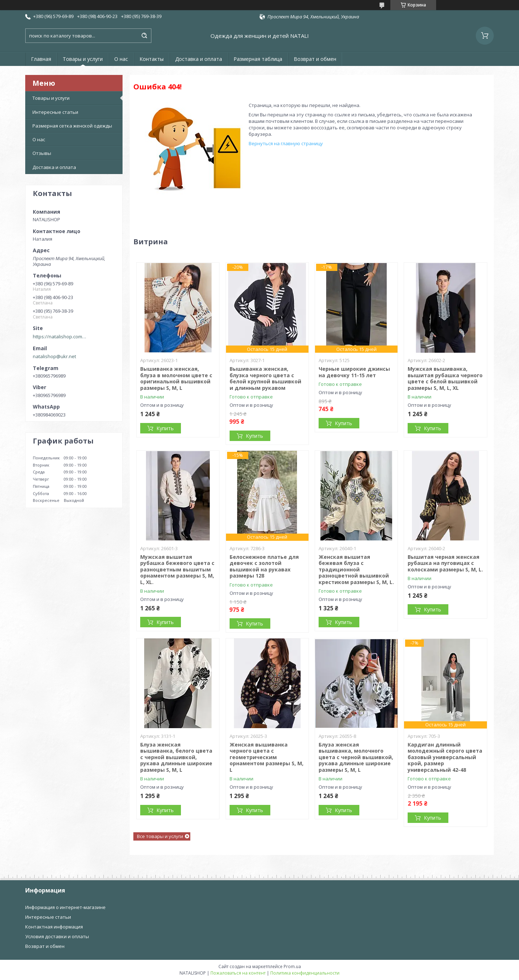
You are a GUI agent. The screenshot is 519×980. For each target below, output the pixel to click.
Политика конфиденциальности (305, 973)
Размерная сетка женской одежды (72, 126)
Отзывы (42, 153)
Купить (165, 428)
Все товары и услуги (160, 836)
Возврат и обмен (315, 59)
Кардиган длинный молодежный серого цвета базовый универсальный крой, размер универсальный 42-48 (445, 757)
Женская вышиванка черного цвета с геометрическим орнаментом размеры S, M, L (267, 757)
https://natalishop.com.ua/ (60, 337)
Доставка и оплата (199, 59)
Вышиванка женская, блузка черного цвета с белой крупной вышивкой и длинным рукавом (265, 378)
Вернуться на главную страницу (286, 143)
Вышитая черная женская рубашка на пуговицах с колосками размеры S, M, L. (445, 563)
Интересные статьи (55, 112)
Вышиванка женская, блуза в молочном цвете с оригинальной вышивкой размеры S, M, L (176, 378)
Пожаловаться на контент (238, 973)
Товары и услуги (83, 59)
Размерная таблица (258, 59)
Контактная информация (54, 927)
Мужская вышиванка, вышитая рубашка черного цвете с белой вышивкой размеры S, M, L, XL (445, 378)
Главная (41, 59)
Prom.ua (292, 966)
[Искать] (144, 36)
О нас (121, 59)
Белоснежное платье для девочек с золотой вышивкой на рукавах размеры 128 (264, 566)
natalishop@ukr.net (54, 356)
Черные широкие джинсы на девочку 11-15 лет (354, 372)
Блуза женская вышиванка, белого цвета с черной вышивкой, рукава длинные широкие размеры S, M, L (176, 757)
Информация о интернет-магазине (65, 907)
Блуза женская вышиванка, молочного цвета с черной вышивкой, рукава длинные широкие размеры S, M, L (356, 757)
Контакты (152, 59)
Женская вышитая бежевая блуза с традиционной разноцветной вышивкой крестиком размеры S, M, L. (356, 569)
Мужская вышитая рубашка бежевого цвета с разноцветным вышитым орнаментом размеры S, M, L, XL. (177, 569)
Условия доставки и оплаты (57, 936)
